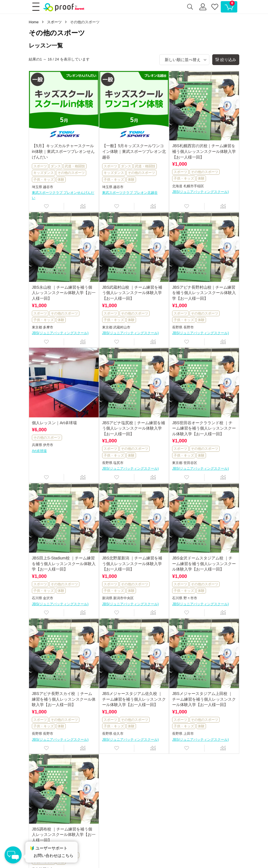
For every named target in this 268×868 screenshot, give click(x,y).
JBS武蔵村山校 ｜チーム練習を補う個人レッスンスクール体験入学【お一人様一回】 (132, 293)
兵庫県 (37, 445)
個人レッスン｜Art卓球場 (54, 423)
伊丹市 (48, 445)
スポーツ (54, 22)
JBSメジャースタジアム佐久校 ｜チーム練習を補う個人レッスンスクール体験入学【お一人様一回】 (134, 699)
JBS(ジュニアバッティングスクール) (200, 192)
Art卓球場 (39, 451)
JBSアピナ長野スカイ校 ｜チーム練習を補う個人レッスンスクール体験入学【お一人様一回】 (64, 699)
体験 (61, 180)
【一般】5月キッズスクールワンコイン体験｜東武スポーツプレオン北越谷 (134, 151)
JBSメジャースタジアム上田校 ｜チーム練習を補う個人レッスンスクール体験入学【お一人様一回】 (204, 699)
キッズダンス (44, 173)
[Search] (190, 7)
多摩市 (48, 327)
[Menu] (36, 7)
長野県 (177, 327)
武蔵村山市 (122, 327)
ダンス (56, 166)
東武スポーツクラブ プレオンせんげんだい (63, 195)
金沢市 (48, 598)
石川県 (37, 598)
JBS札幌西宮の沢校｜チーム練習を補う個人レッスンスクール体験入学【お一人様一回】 (204, 151)
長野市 (189, 327)
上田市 (189, 734)
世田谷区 (190, 463)
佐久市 (118, 734)
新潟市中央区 (123, 598)
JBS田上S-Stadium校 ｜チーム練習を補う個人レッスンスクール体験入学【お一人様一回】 (64, 564)
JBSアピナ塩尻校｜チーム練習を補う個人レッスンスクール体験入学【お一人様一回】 (134, 428)
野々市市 (190, 598)
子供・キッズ (44, 180)
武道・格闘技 (75, 166)
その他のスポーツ (71, 173)
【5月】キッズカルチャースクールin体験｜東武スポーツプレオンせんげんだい (63, 151)
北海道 (177, 186)
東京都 (37, 327)
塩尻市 (118, 463)
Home (34, 22)
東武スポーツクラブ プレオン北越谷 (130, 193)
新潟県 (107, 598)
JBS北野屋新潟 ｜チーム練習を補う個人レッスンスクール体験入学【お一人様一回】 (132, 564)
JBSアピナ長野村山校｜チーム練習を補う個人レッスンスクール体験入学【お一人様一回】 (204, 293)
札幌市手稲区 (194, 186)
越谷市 (48, 187)
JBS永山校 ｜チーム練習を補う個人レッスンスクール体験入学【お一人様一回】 (64, 293)
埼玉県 (37, 187)
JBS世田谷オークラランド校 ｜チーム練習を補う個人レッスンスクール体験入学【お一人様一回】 (204, 428)
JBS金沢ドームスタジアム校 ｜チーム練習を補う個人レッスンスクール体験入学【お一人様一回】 (204, 564)
